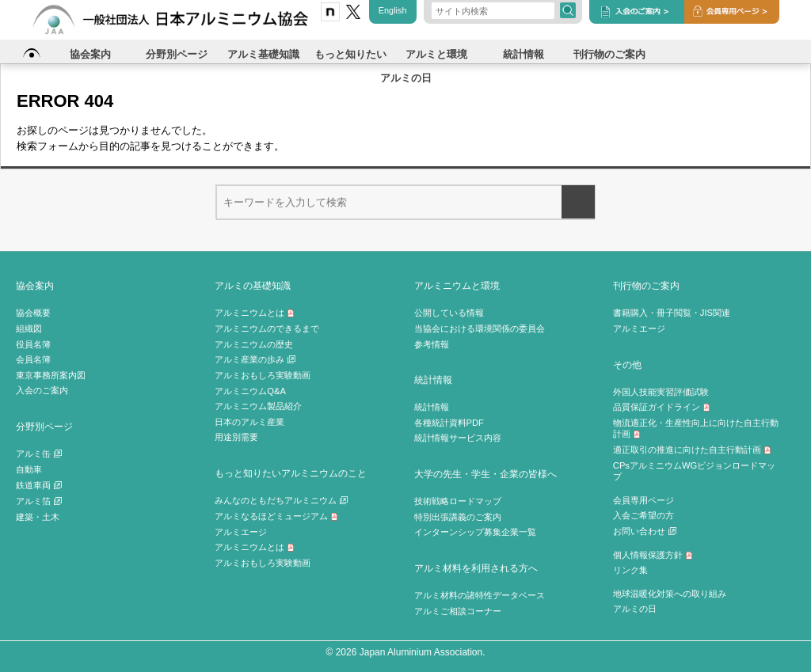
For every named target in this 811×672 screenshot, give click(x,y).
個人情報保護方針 (653, 555)
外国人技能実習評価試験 (661, 392)
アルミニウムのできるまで (267, 328)
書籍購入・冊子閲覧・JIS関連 (672, 313)
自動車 (29, 469)
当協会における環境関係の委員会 (480, 328)
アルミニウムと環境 (457, 285)
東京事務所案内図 (51, 375)
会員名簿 (33, 359)
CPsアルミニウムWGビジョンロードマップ (694, 471)
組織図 (29, 328)
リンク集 (630, 570)
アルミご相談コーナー (458, 611)
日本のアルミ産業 (249, 422)
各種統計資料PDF (449, 423)
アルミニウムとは (255, 313)
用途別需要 (236, 437)
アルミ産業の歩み (255, 359)
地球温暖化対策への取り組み (670, 594)
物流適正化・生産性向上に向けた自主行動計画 (696, 429)
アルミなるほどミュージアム (276, 516)
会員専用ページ (643, 500)
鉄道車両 (39, 485)
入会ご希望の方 (643, 515)
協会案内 (35, 285)
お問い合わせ (645, 531)
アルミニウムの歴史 (254, 344)
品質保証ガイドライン (662, 407)
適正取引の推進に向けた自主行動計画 (692, 450)
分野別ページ (44, 426)
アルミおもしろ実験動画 (263, 375)
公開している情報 (449, 313)
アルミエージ (241, 532)
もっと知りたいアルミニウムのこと (291, 473)
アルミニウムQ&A (250, 391)
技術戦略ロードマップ (458, 501)
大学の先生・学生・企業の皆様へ (485, 474)
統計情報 (433, 380)
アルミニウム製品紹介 (258, 406)
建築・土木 (38, 517)
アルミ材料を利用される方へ (476, 568)
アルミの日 (635, 609)
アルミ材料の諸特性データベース (480, 595)
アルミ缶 (39, 454)
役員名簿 (33, 344)
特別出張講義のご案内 (458, 517)
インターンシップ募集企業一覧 (475, 532)
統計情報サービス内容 (458, 438)
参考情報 (432, 344)
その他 (627, 364)
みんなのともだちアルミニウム (281, 500)
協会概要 (33, 313)
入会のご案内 (42, 390)
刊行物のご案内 (646, 285)
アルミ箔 (39, 501)
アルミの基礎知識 (253, 285)
